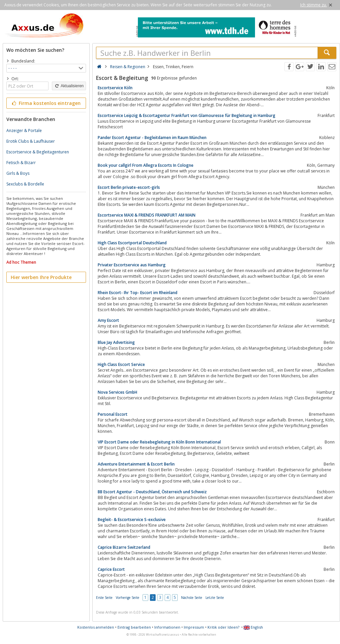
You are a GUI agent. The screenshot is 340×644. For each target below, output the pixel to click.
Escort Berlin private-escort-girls (129, 187)
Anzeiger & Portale (24, 131)
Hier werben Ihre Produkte (41, 277)
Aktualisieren (69, 86)
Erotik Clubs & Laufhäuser (31, 141)
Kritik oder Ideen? (223, 627)
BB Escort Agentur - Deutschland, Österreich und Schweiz (152, 492)
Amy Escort (108, 320)
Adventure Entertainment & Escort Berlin (136, 464)
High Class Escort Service (121, 364)
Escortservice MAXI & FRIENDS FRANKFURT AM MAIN (147, 215)
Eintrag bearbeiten (134, 627)
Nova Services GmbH (117, 392)
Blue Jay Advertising (116, 342)
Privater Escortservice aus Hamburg (132, 265)
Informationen (167, 627)
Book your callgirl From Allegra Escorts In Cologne (146, 165)
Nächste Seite (192, 598)
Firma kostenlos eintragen (46, 103)
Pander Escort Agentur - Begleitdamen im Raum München (152, 138)
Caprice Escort (111, 569)
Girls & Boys (18, 173)
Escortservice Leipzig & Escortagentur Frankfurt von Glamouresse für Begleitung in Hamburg (187, 115)
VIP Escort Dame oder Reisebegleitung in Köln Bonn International (159, 442)
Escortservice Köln (115, 88)
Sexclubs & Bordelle (25, 184)
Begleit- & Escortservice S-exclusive (132, 520)
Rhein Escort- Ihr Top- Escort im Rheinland (138, 293)
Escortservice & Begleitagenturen (38, 152)
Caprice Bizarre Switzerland (124, 547)
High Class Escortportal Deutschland (132, 243)
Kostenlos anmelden (96, 627)
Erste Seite (104, 598)
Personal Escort (113, 414)
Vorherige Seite (127, 598)
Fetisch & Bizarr (21, 163)
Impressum (194, 627)
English (253, 627)
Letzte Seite (215, 598)
